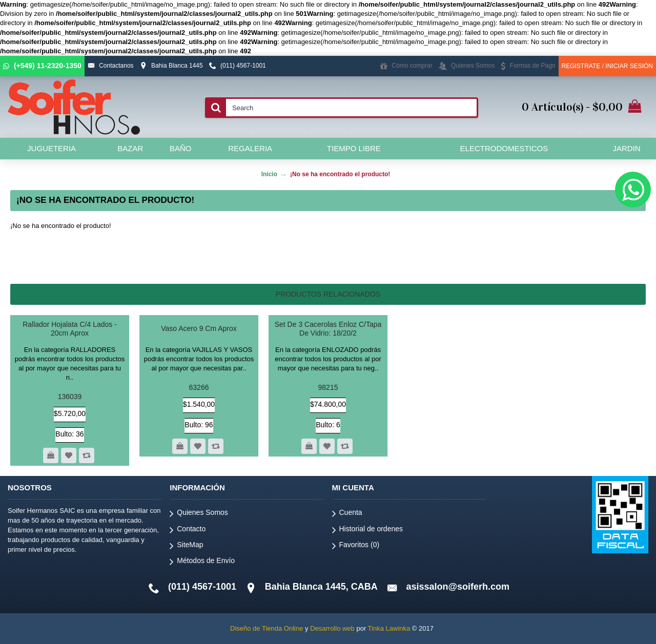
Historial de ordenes (368, 531)
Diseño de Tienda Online (266, 628)
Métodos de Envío (202, 562)
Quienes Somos (199, 514)
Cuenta (347, 514)
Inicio (269, 174)
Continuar (612, 257)
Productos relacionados (328, 294)
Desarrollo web (332, 628)
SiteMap (186, 546)
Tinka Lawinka (389, 628)
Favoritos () (356, 546)
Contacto (188, 531)
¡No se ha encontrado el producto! (340, 174)
